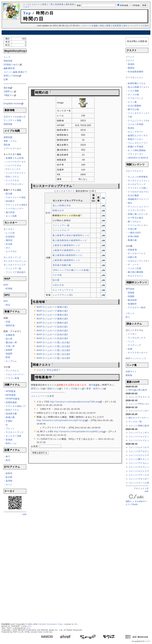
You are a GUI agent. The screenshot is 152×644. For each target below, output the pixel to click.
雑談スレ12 (53, 389)
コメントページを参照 (43, 396)
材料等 (9, 473)
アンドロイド (12, 371)
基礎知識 (8, 137)
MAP (6, 285)
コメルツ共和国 (136, 124)
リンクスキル (12, 180)
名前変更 (117, 26)
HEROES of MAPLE (138, 158)
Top (27, 13)
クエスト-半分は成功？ (49, 370)
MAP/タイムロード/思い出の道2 (53, 346)
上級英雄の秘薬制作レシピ (66, 260)
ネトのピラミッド (137, 184)
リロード (36, 4)
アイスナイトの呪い (138, 188)
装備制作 (132, 304)
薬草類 (9, 481)
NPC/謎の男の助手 (138, 390)
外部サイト (131, 372)
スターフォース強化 (16, 197)
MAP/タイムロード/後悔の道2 (52, 311)
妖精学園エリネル (137, 83)
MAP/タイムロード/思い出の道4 (53, 354)
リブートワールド (12, 148)
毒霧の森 (132, 240)
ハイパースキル (14, 165)
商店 (8, 305)
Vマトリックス (13, 169)
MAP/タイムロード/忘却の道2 (52, 331)
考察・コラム (10, 141)
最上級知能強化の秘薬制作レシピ (70, 240)
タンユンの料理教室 (138, 177)
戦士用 (9, 339)
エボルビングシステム (139, 261)
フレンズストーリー (138, 143)
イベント (130, 57)
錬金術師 (132, 300)
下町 (130, 117)
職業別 (131, 68)
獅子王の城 (133, 109)
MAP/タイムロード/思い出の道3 (53, 350)
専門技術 (130, 289)
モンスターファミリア (15, 265)
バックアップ (136, 26)
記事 (6, 79)
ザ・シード (133, 265)
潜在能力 (10, 201)
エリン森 (132, 102)
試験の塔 (132, 257)
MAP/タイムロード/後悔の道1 (52, 307)
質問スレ (10, 92)
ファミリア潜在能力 (16, 272)
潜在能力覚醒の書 (62, 265)
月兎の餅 (132, 229)
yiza (28, 628)
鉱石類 (9, 477)
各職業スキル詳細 (15, 158)
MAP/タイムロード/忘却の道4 (52, 338)
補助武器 (10, 325)
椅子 (8, 457)
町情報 (9, 289)
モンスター (9, 229)
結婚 (130, 349)
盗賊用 (9, 350)
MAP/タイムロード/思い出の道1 (53, 342)
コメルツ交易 (134, 268)
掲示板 (7, 88)
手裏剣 (9, 421)
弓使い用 (10, 346)
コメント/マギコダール (140, 479)
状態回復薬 (11, 402)
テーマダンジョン (135, 78)
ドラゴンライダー (137, 210)
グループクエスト (135, 171)
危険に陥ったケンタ (138, 214)
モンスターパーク (137, 253)
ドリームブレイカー (138, 225)
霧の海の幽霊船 (136, 272)
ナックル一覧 (135, 422)
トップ (26, 4)
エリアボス (11, 251)
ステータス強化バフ (16, 406)
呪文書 (9, 194)
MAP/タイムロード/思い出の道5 (53, 358)
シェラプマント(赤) (63, 295)
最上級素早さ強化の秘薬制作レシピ (71, 235)
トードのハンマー (15, 209)
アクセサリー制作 (137, 308)
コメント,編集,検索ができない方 (20, 72)
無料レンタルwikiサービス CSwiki (137, 500)
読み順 (9, 244)
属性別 (9, 240)
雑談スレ (10, 95)
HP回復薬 (11, 391)
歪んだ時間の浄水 (62, 206)
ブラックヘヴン (136, 154)
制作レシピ (11, 443)
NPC (6, 301)
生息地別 (10, 237)
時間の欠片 (58, 211)
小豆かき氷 (58, 285)
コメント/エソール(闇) (140, 483)
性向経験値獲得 (136, 72)
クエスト (130, 60)
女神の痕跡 (133, 236)
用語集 (7, 145)
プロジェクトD (141, 488)
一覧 (51, 4)
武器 (8, 322)
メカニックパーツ (15, 374)
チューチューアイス (63, 290)
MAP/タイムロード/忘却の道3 (52, 335)
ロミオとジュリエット (139, 181)
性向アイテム (12, 410)
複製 (108, 26)
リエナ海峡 (133, 91)
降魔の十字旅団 (136, 147)
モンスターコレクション (16, 261)
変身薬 (9, 440)
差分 (125, 26)
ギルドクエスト (136, 276)
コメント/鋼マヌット (139, 459)
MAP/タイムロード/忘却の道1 (52, 327)
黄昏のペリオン (136, 139)
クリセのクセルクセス (139, 192)
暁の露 (56, 280)
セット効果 (11, 216)
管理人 (7, 76)
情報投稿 (8, 61)
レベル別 (10, 233)
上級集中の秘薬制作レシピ (66, 250)
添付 (147, 26)
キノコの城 (133, 95)
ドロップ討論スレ (73, 389)
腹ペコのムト (134, 222)
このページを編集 (89, 26)
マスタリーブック (15, 432)
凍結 (102, 26)
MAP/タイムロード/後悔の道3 (52, 315)
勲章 (8, 357)
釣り (128, 317)
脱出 (130, 203)
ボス (8, 248)
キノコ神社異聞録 (137, 150)
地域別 (131, 64)
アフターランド (136, 98)
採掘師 (131, 296)
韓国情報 (8, 124)
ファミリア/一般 (61, 225)
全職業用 (10, 335)
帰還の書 (10, 417)
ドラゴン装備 (12, 378)
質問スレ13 (37, 389)
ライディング (134, 345)
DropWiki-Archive (13, 104)
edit (24, 514)
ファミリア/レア (61, 230)
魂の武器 (10, 212)
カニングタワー (136, 132)
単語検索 (59, 4)
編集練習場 (9, 68)
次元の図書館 (134, 106)
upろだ (16, 65)
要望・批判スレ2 (95, 389)
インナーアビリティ (16, 173)
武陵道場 (132, 250)
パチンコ (130, 313)
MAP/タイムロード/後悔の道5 (52, 323)
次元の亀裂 (133, 195)
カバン (9, 485)
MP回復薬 (11, 395)
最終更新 (70, 4)
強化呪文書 (11, 414)
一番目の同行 (134, 233)
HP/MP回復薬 (13, 399)
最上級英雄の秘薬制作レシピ (68, 255)
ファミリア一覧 (14, 269)
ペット (131, 341)
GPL (76, 624)
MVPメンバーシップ (136, 358)
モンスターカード (65, 191)
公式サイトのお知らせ (15, 117)
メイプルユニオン (15, 184)
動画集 (129, 375)
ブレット (10, 429)
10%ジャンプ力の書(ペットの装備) (71, 270)
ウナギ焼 (57, 275)
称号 (8, 460)
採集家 (131, 293)
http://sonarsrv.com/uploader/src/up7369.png (75, 402)
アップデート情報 (12, 120)
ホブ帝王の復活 (136, 218)
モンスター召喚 (14, 436)
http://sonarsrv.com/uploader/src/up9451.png (79, 432)
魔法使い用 (11, 342)
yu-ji (29, 626)
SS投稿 (7, 65)
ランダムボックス (137, 338)
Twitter (16, 76)
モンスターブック (12, 257)
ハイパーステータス (16, 162)
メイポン (132, 334)
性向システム (12, 177)
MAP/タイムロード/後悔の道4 (52, 319)
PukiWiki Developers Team (50, 624)
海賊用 (9, 354)
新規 (44, 4)
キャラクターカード (138, 353)
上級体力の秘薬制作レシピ (66, 245)
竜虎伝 (131, 128)
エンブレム (11, 361)
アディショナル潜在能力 (18, 205)
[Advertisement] (76, 33)
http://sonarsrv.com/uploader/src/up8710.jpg (61, 420)
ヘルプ (26, 7)
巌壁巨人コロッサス (138, 136)
